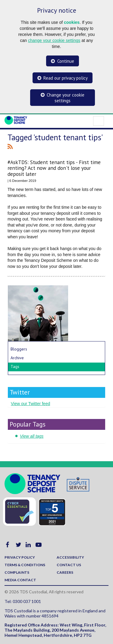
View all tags (32, 436)
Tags (15, 366)
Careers (65, 572)
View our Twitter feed (30, 404)
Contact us (69, 565)
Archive (17, 358)
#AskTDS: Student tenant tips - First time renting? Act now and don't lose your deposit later (54, 168)
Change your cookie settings (66, 98)
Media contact (20, 580)
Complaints (17, 572)
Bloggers (19, 349)
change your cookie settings (54, 40)
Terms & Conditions (25, 565)
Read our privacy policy (66, 78)
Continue (66, 61)
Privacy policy (20, 557)
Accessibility (70, 557)
